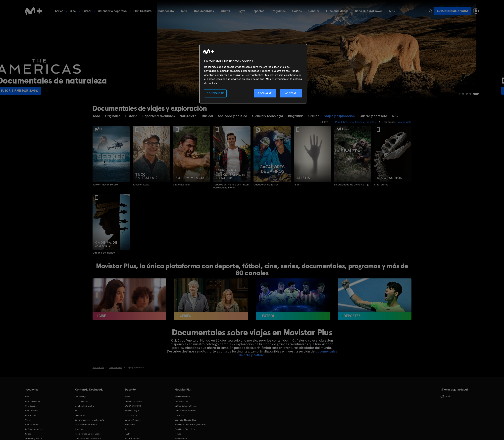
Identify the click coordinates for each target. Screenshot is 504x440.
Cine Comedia (32, 411)
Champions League (134, 401)
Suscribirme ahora (453, 11)
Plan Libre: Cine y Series (186, 429)
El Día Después (132, 415)
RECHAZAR (265, 93)
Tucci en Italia (141, 185)
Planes (178, 434)
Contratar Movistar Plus (185, 420)
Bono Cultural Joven (369, 11)
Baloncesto (166, 11)
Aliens (297, 185)
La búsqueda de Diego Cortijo (352, 185)
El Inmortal (80, 415)
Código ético (180, 415)
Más (392, 11)
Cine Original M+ (33, 401)
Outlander (80, 429)
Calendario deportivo (112, 11)
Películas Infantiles (34, 429)
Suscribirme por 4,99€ (47, 91)
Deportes (258, 11)
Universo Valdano (133, 420)
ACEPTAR (291, 93)
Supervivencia (181, 185)
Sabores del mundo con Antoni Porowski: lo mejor (231, 186)
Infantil (225, 11)
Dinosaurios (381, 185)
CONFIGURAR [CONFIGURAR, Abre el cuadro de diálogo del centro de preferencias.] (215, 93)
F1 (76, 411)
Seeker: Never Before (105, 185)
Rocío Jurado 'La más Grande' (89, 434)
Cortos (297, 11)
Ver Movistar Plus (182, 397)
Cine (73, 11)
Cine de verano (32, 425)
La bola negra (81, 401)
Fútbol (87, 11)
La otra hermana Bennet (86, 425)
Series (59, 11)
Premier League (132, 411)
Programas (278, 11)
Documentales (204, 11)
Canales (314, 11)
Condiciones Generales (185, 411)
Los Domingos (81, 397)
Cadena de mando (104, 253)
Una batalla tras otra (84, 406)
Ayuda (446, 396)
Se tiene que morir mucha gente (90, 420)
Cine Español (31, 406)
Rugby (241, 11)
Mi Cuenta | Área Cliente (186, 406)
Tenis (184, 11)
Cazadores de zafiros (266, 185)
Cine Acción (31, 415)
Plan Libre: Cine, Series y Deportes (190, 425)
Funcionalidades (337, 11)
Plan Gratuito (143, 11)
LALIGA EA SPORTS (133, 406)
